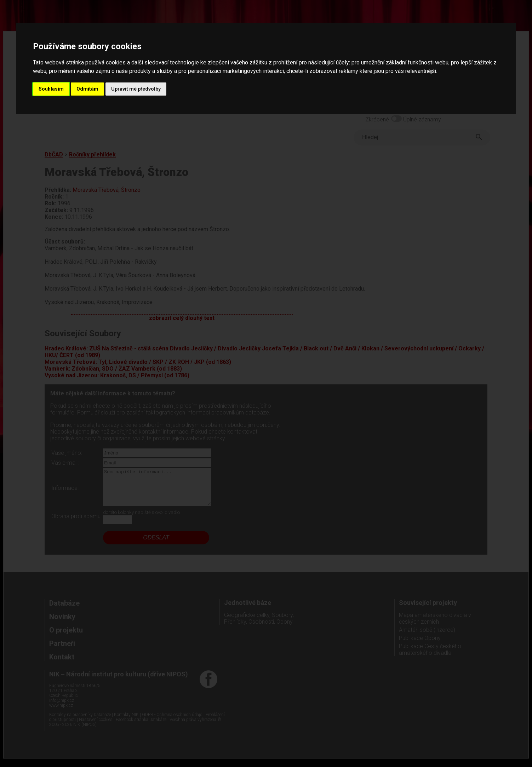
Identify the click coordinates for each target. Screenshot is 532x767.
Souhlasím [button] (51, 89)
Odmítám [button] (87, 89)
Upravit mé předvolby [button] (136, 89)
